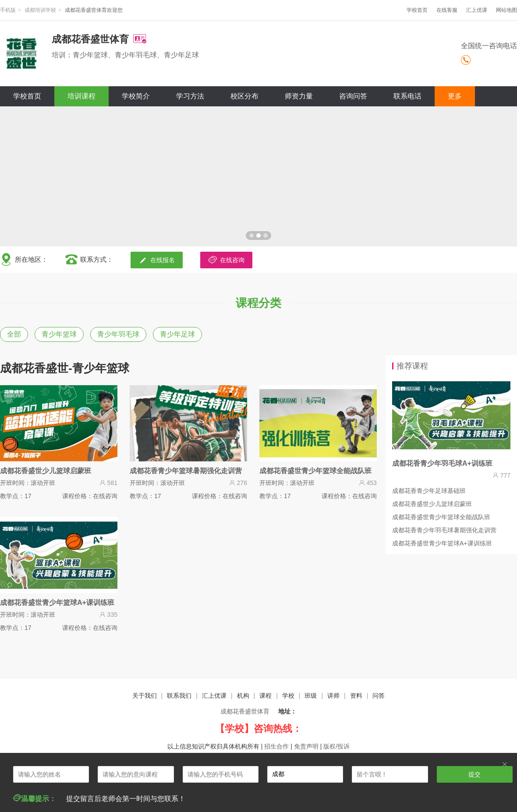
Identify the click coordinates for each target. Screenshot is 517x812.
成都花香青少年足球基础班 (429, 491)
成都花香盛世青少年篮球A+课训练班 (442, 543)
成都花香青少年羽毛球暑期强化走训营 (444, 530)
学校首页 (417, 10)
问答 (379, 696)
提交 (475, 774)
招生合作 (276, 746)
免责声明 (306, 746)
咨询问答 (353, 96)
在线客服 (447, 10)
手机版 (8, 10)
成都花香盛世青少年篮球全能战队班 (441, 517)
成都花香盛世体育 (245, 711)
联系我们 (179, 696)
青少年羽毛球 (118, 334)
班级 (311, 696)
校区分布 (244, 96)
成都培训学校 (40, 10)
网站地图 (506, 10)
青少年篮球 (59, 334)
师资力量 (299, 96)
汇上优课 (477, 10)
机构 (243, 696)
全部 (14, 334)
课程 (266, 696)
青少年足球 (177, 334)
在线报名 (157, 260)
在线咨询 (226, 260)
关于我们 (145, 696)
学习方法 (190, 96)
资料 (356, 696)
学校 (288, 696)
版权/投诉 (336, 746)
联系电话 (407, 96)
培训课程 (81, 96)
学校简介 (136, 96)
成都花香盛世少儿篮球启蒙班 (432, 504)
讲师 (333, 696)
